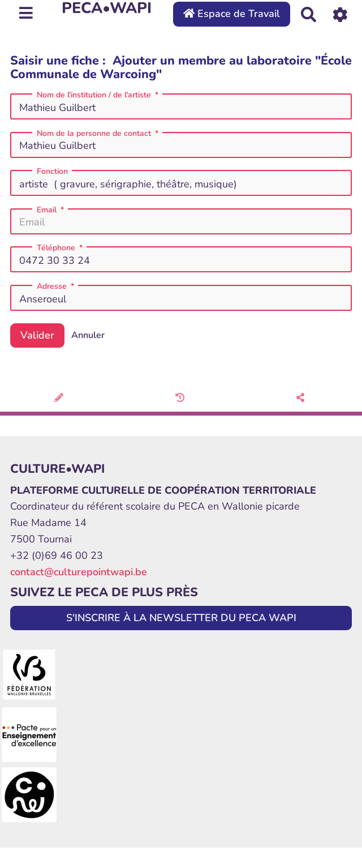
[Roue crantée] (340, 14)
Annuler (88, 335)
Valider (37, 335)
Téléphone (61, 248)
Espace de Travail (232, 14)
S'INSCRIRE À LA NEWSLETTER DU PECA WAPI (181, 618)
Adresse (57, 287)
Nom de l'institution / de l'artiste (99, 95)
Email (51, 210)
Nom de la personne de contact (99, 134)
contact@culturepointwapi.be (79, 572)
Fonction (52, 172)
